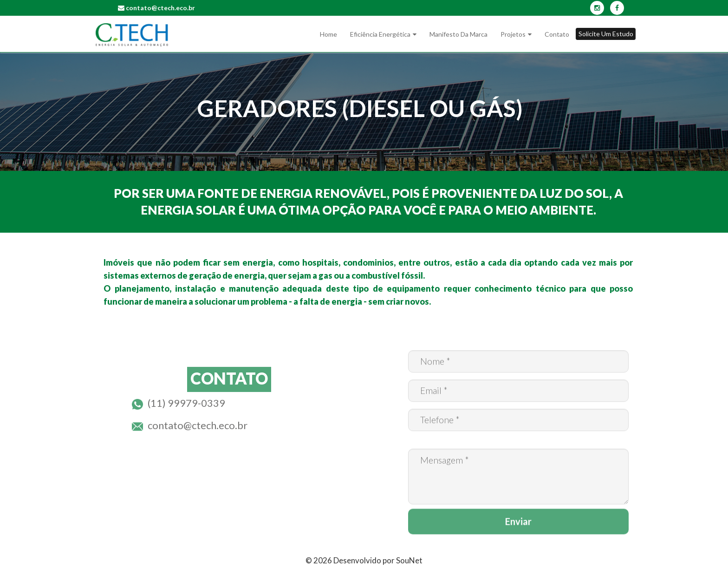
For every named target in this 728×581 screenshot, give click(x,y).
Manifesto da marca (458, 34)
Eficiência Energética (380, 34)
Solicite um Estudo (606, 34)
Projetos (513, 34)
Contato (557, 34)
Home (328, 34)
